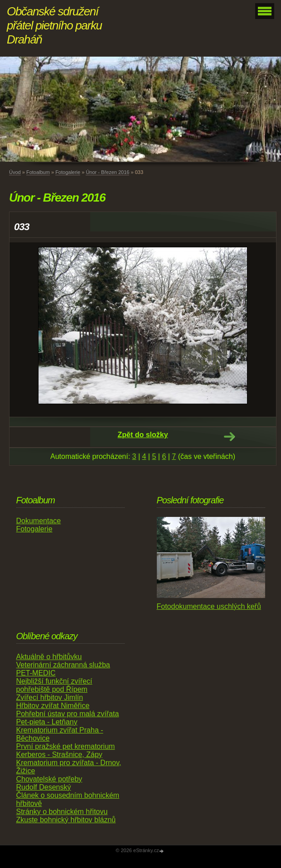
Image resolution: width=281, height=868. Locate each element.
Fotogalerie (68, 172)
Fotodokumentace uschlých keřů (209, 606)
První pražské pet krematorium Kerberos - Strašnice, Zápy (66, 750)
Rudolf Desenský (44, 787)
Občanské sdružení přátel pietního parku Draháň (54, 25)
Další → (229, 437)
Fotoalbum (38, 172)
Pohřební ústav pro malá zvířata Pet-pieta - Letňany (68, 718)
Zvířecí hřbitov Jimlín (50, 697)
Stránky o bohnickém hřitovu (62, 812)
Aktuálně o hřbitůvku (49, 657)
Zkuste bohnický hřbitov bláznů (66, 820)
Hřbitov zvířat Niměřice (53, 706)
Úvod (15, 172)
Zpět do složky (143, 435)
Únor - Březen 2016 (107, 172)
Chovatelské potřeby (49, 779)
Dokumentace (39, 521)
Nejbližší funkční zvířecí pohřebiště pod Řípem (54, 685)
